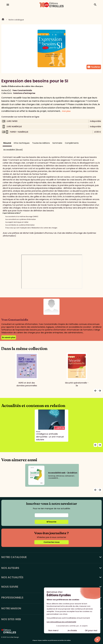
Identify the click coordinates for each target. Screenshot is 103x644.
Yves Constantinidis (22, 90)
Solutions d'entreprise (24, 93)
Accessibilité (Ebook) (13, 150)
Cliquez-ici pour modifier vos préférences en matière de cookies (52, 640)
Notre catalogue (16, 20)
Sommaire (57, 143)
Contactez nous (52, 542)
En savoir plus (9, 337)
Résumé (7, 143)
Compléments (72, 143)
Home (3, 20)
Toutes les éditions (41, 143)
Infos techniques (22, 143)
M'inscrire (51, 522)
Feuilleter (94, 67)
